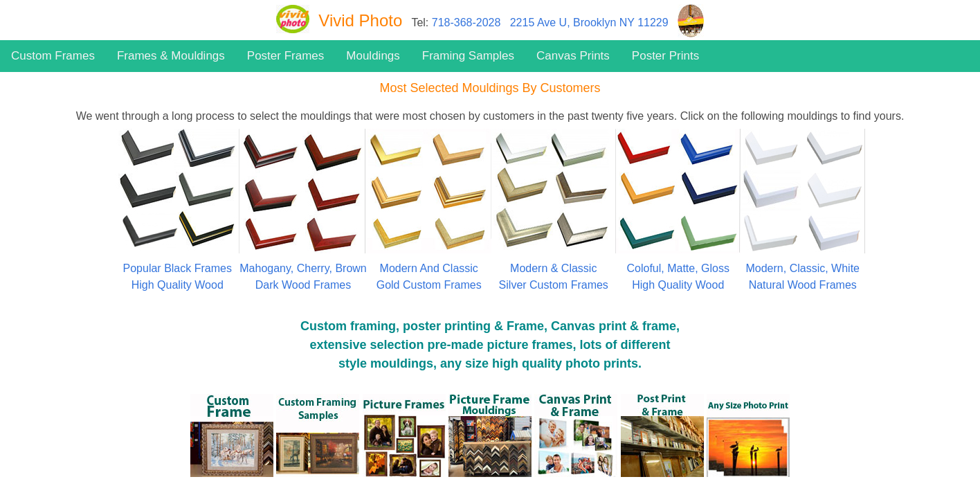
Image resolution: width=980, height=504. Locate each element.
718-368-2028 (466, 22)
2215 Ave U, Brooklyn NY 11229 (589, 22)
